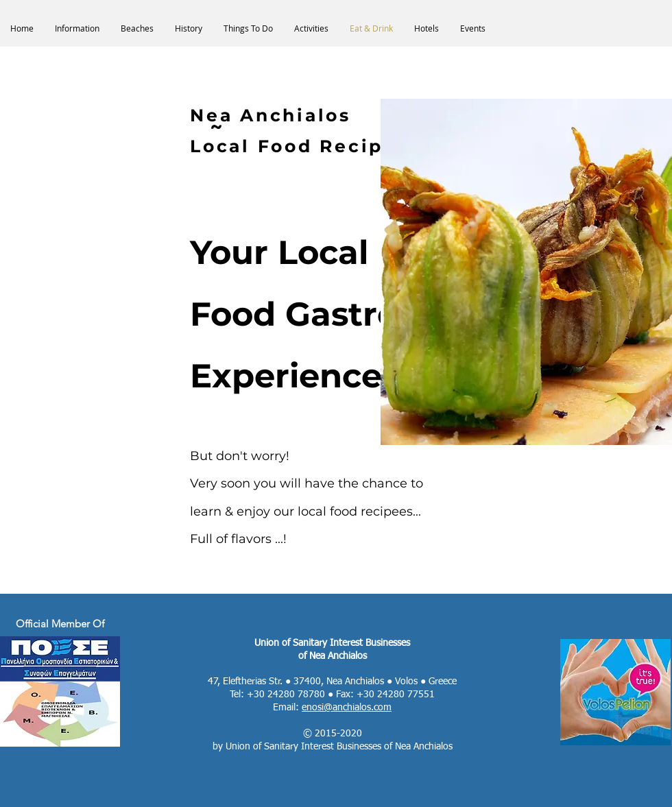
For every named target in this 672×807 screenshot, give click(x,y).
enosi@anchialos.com (347, 708)
